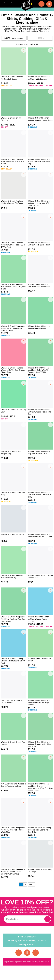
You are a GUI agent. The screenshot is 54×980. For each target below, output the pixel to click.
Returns (27, 944)
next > (31, 884)
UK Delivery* (27, 936)
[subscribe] (48, 919)
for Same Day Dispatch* (27, 940)
